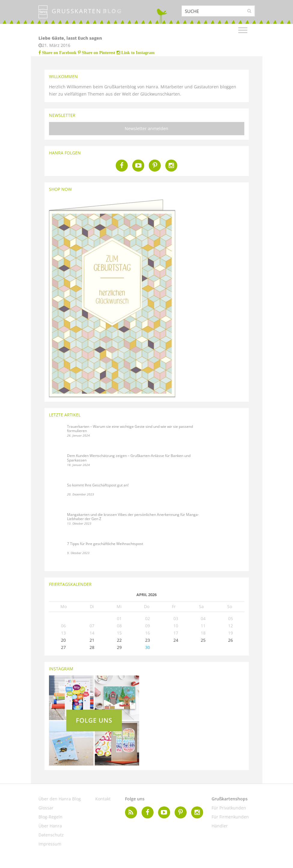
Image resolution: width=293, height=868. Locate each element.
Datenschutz (51, 835)
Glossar (46, 808)
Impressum (50, 844)
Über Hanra (50, 826)
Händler (220, 826)
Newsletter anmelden (146, 128)
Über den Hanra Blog (60, 799)
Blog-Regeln (50, 817)
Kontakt (103, 799)
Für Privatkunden (229, 808)
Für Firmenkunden (230, 817)
